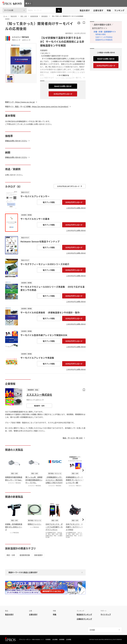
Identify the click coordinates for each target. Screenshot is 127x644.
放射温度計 (38, 555)
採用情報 (62, 640)
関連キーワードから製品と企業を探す (23, 572)
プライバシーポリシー (25, 640)
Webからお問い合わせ (63, 86)
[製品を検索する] (59, 10)
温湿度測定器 (25, 555)
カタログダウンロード (74, 202)
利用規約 (48, 640)
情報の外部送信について (38, 640)
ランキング (119, 10)
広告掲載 (69, 640)
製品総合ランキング (84, 614)
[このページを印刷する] (79, 23)
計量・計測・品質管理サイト (105, 32)
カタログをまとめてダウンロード (70, 186)
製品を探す (85, 10)
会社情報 (55, 640)
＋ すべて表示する (63, 75)
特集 (109, 10)
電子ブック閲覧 (49, 202)
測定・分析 (11, 555)
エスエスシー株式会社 (20, 37)
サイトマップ (106, 614)
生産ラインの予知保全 (104, 37)
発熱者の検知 (101, 34)
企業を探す (98, 10)
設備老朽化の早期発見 (104, 40)
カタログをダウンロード (63, 94)
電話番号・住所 (39, 406)
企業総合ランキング (84, 619)
